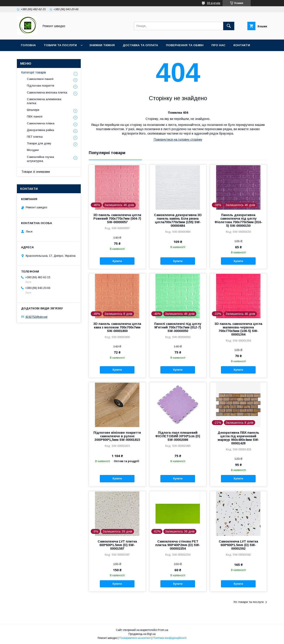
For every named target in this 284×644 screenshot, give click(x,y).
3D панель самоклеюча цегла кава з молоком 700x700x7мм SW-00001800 (117, 327)
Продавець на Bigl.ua (142, 634)
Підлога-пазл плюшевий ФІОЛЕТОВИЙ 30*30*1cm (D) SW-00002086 (178, 436)
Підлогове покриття (40, 86)
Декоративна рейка (40, 130)
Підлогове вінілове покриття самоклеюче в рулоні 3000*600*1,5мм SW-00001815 (117, 436)
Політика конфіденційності (170, 638)
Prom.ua (163, 630)
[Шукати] (229, 26)
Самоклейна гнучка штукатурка (40, 159)
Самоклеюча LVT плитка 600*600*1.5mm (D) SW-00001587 (117, 545)
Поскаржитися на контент (135, 638)
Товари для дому (39, 143)
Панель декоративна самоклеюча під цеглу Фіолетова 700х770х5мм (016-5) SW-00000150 (238, 220)
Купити (117, 261)
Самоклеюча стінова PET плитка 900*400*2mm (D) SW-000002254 (178, 545)
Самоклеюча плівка (41, 123)
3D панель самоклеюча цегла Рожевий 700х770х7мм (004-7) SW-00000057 (117, 219)
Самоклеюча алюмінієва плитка (44, 101)
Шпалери (33, 110)
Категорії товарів (34, 72)
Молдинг (33, 150)
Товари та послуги (60, 45)
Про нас (218, 45)
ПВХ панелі (35, 116)
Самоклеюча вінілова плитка (47, 92)
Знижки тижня (102, 45)
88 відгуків (214, 3)
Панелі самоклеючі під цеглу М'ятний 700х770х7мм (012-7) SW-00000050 (178, 327)
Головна (28, 45)
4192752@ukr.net (36, 317)
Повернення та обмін (185, 45)
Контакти (242, 45)
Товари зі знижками (36, 172)
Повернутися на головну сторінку (178, 139)
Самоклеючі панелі (40, 79)
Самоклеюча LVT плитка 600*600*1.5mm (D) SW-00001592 (238, 545)
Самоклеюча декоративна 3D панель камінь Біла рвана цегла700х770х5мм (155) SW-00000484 (178, 220)
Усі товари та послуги (248, 602)
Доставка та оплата (140, 45)
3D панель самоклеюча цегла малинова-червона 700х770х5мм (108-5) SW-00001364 (238, 329)
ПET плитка (35, 137)
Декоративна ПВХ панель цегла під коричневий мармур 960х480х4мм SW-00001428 (238, 438)
